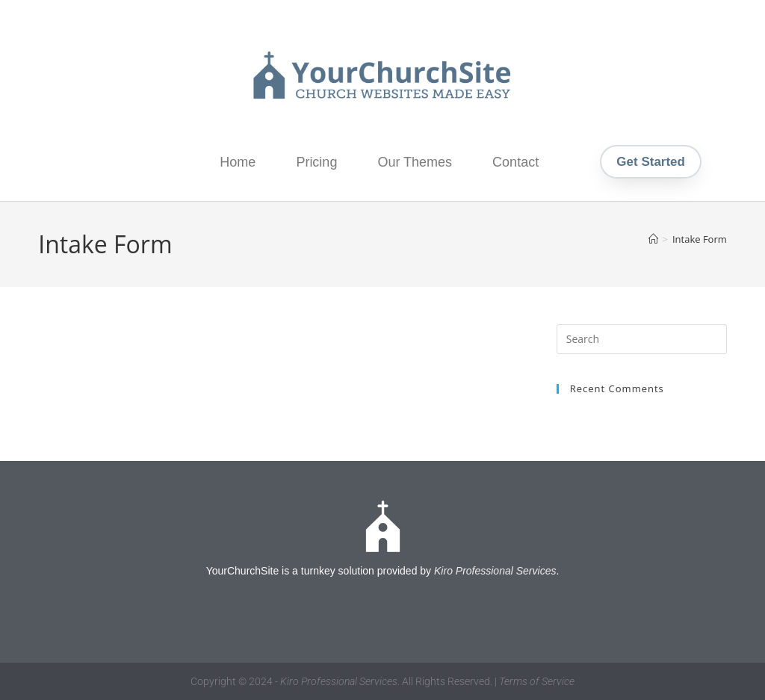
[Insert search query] (642, 339)
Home (238, 162)
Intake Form (700, 239)
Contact (515, 162)
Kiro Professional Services (495, 571)
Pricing (316, 162)
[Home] (653, 239)
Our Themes (415, 162)
